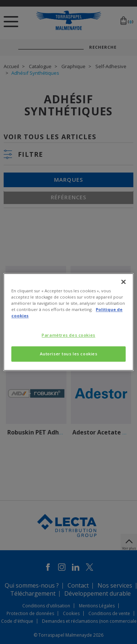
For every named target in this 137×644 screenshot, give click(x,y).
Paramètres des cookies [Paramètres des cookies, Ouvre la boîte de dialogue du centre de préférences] (68, 335)
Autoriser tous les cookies (69, 354)
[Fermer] (123, 282)
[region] (68, 322)
